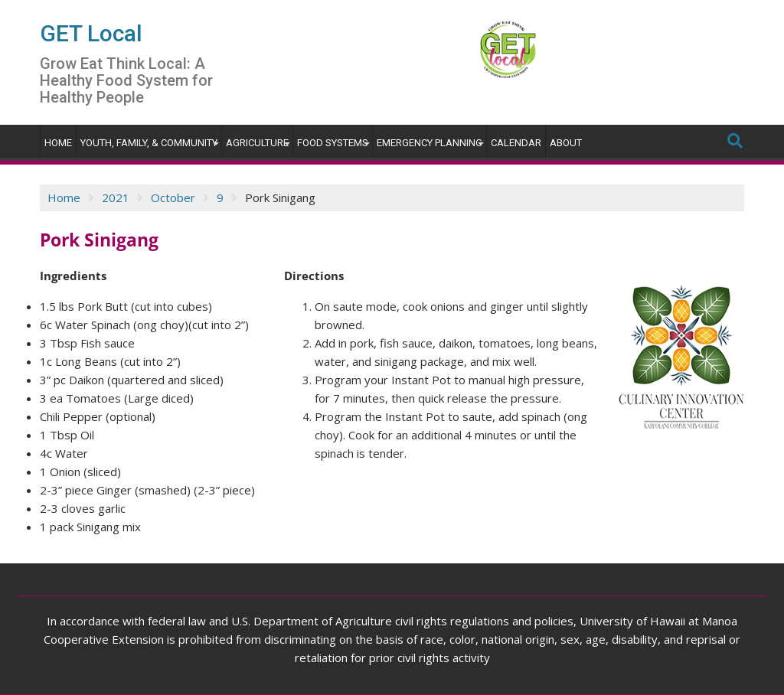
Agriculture (257, 143)
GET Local (91, 33)
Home (58, 143)
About (566, 143)
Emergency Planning (430, 143)
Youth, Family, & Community (149, 143)
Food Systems (333, 143)
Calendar (516, 143)
